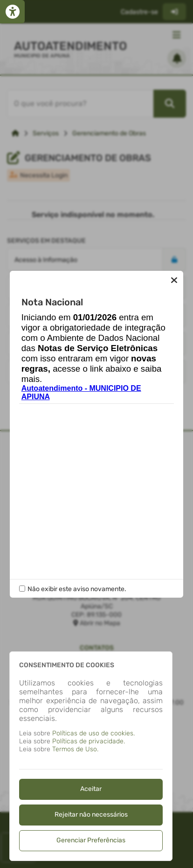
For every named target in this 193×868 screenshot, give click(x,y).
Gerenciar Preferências (91, 840)
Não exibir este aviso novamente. (77, 589)
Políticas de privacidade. (89, 741)
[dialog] (91, 756)
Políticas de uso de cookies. (93, 733)
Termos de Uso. (75, 749)
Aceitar (91, 789)
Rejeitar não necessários (91, 815)
